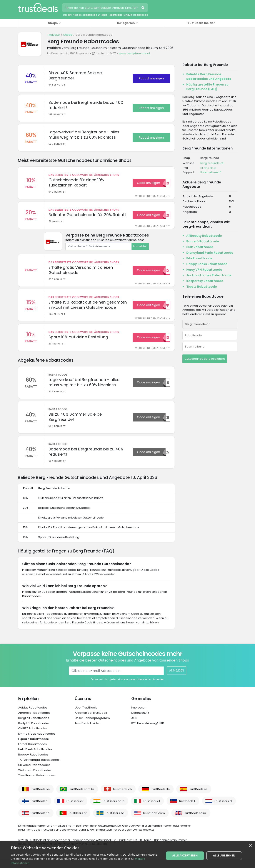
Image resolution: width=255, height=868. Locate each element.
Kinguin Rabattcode (136, 15)
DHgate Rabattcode (110, 15)
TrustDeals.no (40, 822)
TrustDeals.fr (75, 810)
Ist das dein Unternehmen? (211, 170)
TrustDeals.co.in (113, 810)
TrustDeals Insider (201, 23)
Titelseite (53, 35)
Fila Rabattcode (199, 258)
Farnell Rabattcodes (32, 753)
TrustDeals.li (187, 810)
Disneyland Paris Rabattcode (210, 253)
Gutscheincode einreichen (205, 359)
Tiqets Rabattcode (202, 287)
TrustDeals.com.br (81, 798)
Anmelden (140, 250)
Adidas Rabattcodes (33, 716)
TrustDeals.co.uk (195, 822)
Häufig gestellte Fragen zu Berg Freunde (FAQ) (207, 87)
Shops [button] (53, 23)
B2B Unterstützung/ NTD (148, 732)
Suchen (143, 8)
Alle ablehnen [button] (224, 854)
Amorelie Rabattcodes (34, 722)
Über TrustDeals (86, 716)
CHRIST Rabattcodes (33, 737)
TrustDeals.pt (77, 822)
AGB (134, 727)
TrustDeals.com (154, 822)
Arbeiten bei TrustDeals (91, 722)
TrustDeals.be (40, 798)
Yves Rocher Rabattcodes (37, 784)
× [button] (250, 846)
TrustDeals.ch (122, 798)
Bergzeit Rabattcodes (34, 727)
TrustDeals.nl (223, 810)
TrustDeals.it (152, 810)
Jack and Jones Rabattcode (209, 275)
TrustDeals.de (160, 798)
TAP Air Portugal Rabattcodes (39, 769)
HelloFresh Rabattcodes (35, 758)
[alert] (127, 855)
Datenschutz (140, 722)
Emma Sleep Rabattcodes (37, 743)
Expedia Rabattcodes (33, 748)
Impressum (139, 716)
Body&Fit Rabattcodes (34, 732)
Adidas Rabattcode (85, 15)
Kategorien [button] (126, 23)
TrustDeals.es (198, 798)
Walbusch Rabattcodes (35, 779)
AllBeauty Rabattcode (204, 236)
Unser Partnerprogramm (92, 727)
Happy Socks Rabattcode (207, 264)
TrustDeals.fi (39, 810)
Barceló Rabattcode (203, 241)
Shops (68, 35)
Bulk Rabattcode (200, 247)
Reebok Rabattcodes (33, 763)
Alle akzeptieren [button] (185, 854)
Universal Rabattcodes (34, 774)
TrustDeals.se (115, 822)
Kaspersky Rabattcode (205, 281)
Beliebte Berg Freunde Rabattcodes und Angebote (209, 76)
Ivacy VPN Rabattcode (204, 270)
